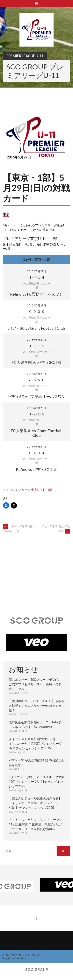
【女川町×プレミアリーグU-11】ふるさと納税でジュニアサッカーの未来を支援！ (36, 706)
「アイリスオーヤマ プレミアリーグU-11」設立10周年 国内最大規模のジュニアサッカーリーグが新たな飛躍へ (36, 824)
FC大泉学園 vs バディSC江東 (37, 362)
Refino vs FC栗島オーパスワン (37, 294)
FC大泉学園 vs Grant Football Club (37, 433)
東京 (6, 214)
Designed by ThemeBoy (14, 958)
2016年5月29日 (37, 271)
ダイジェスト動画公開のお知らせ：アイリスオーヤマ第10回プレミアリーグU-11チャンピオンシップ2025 (35, 744)
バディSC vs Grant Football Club (37, 328)
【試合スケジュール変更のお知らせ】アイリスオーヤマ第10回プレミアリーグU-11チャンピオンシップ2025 (35, 803)
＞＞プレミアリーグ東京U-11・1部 (28, 490)
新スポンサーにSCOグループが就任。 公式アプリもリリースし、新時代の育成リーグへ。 (35, 684)
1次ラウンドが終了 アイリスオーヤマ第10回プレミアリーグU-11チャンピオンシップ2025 (36, 782)
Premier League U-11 (25, 56)
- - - (37, 277)
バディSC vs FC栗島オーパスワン (37, 396)
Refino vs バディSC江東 (36, 469)
